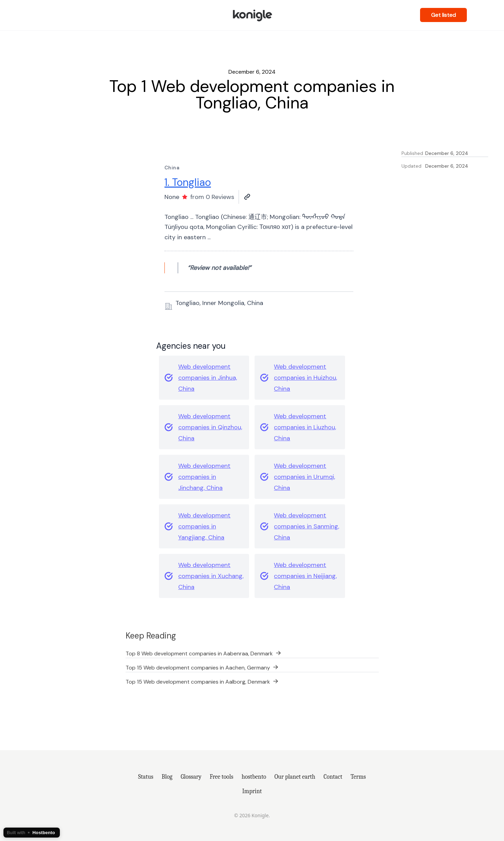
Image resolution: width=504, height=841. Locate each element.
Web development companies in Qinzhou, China (210, 427)
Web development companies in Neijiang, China (305, 576)
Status (146, 777)
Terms (358, 777)
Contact (333, 777)
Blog (167, 777)
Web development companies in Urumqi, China (304, 477)
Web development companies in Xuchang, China (211, 576)
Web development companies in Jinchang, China (204, 477)
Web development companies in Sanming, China (307, 526)
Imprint (252, 791)
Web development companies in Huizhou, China (305, 378)
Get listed (443, 15)
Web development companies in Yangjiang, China (204, 526)
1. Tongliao (188, 182)
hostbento (254, 777)
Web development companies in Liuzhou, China (305, 427)
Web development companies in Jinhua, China (208, 378)
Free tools (221, 777)
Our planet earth (295, 777)
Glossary (191, 777)
